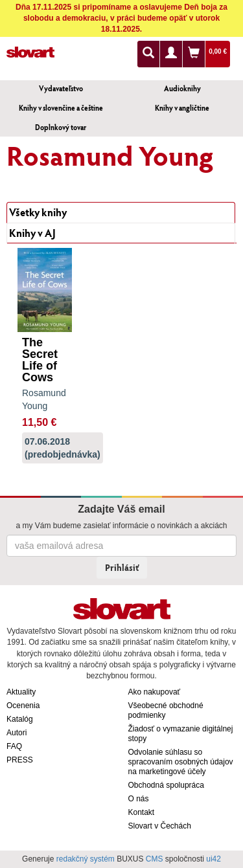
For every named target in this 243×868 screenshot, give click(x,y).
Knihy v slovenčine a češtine (61, 108)
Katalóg (20, 719)
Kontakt (142, 812)
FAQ (14, 746)
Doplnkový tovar (61, 127)
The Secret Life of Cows (40, 360)
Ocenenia (23, 706)
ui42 (214, 859)
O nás (139, 799)
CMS (155, 859)
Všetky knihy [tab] (38, 212)
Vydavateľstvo (61, 88)
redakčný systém (86, 859)
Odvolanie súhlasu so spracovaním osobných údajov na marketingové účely (181, 762)
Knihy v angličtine (182, 108)
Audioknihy (182, 88)
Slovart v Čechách (160, 826)
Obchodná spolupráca (166, 785)
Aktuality (21, 692)
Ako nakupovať (155, 692)
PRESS (20, 760)
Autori (17, 733)
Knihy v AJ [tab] (32, 233)
